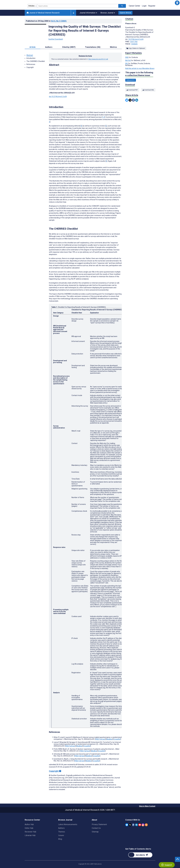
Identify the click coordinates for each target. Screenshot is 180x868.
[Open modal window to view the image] (35, 24)
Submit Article (125, 13)
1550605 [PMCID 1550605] (134, 44)
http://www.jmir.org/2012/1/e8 (98, 59)
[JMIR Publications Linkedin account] (137, 825)
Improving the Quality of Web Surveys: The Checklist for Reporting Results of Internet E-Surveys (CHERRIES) (85, 31)
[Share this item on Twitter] (130, 100)
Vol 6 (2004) (59, 21)
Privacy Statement (99, 824)
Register (152, 6)
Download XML (148, 90)
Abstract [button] (30, 55)
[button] (177, 3)
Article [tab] (33, 47)
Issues (61, 835)
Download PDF (132, 90)
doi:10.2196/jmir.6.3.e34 (58, 97)
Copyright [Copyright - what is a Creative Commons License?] (55, 771)
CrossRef (117, 739)
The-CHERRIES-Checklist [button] (36, 61)
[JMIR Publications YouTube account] (140, 825)
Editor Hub (29, 828)
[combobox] (78, 6)
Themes (62, 832)
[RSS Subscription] (146, 825)
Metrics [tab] (113, 47)
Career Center (134, 6)
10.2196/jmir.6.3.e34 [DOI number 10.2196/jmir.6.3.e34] (136, 39)
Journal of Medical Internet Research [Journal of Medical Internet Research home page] (43, 13)
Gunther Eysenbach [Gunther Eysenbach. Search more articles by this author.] (56, 39)
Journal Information (88, 13)
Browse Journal (108, 13)
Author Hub (29, 824)
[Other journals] (73, 13)
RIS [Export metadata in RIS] (127, 63)
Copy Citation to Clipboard (136, 48)
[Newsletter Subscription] (140, 855)
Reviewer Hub (30, 832)
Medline (109, 739)
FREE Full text (100, 739)
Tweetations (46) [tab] (93, 47)
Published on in (46, 21)
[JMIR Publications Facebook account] (133, 825)
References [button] (31, 64)
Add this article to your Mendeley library (140, 68)
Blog (60, 839)
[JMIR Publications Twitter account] (130, 825)
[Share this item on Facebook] (133, 100)
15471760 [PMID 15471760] (134, 42)
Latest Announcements (68, 824)
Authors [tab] (49, 47)
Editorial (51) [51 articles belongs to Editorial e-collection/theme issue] (131, 80)
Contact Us (96, 828)
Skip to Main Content (147, 806)
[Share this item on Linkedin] (137, 100)
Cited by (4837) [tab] (69, 47)
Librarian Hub (30, 835)
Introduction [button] (31, 58)
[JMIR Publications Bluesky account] (127, 825)
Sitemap (95, 832)
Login (144, 6)
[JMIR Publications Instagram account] (143, 825)
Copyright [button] (30, 67)
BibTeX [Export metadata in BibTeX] (128, 60)
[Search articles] (122, 6)
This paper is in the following (139, 74)
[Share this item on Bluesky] (127, 100)
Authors (61, 828)
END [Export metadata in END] (127, 57)
